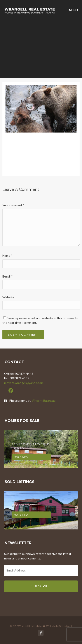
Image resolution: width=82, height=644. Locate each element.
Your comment (13, 205)
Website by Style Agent (59, 626)
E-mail (8, 276)
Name (7, 256)
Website (8, 297)
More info (21, 457)
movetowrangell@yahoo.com (24, 383)
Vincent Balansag (44, 401)
